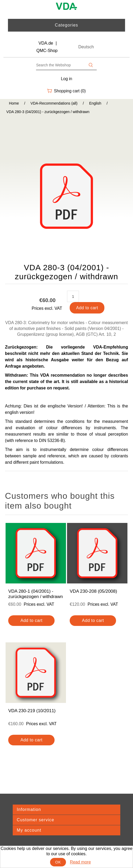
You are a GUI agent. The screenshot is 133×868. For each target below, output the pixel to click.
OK (58, 862)
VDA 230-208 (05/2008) (93, 591)
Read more (80, 862)
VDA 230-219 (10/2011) (32, 711)
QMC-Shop (47, 51)
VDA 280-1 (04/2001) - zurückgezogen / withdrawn (36, 594)
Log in (67, 79)
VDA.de (46, 43)
